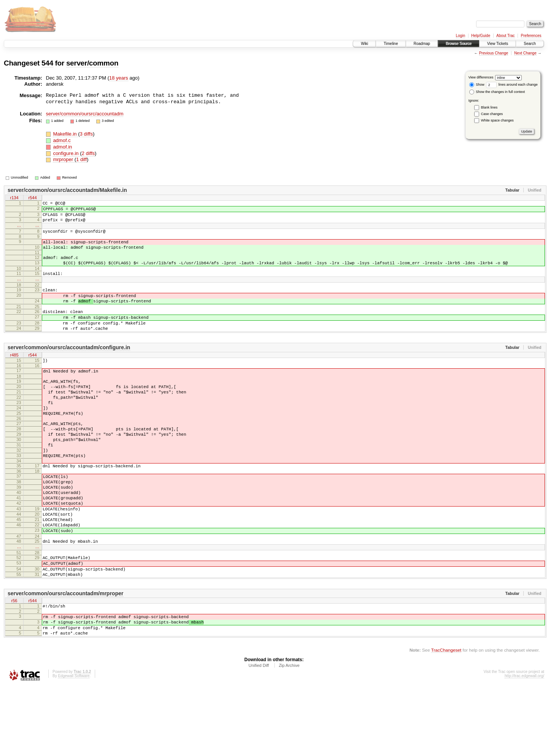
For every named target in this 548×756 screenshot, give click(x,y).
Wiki (364, 44)
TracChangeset (446, 720)
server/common (92, 63)
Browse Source (459, 44)
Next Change (525, 53)
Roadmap (422, 44)
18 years (119, 78)
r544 (32, 198)
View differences (481, 77)
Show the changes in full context (497, 92)
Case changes (492, 114)
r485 (14, 378)
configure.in (66, 153)
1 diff (81, 159)
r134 (14, 198)
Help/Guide (481, 36)
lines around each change (512, 85)
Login (460, 36)
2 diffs (88, 153)
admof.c (62, 140)
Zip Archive (289, 735)
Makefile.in (65, 134)
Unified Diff (259, 735)
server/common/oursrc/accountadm (85, 114)
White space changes (497, 120)
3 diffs (86, 134)
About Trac (505, 36)
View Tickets (498, 44)
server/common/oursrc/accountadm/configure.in (69, 370)
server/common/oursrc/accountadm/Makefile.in (67, 190)
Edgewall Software (74, 746)
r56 (14, 664)
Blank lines (489, 107)
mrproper (64, 159)
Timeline (391, 44)
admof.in (62, 147)
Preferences (531, 36)
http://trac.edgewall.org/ (524, 746)
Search (530, 44)
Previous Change (494, 53)
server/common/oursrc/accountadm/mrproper (65, 656)
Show (477, 85)
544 (47, 63)
